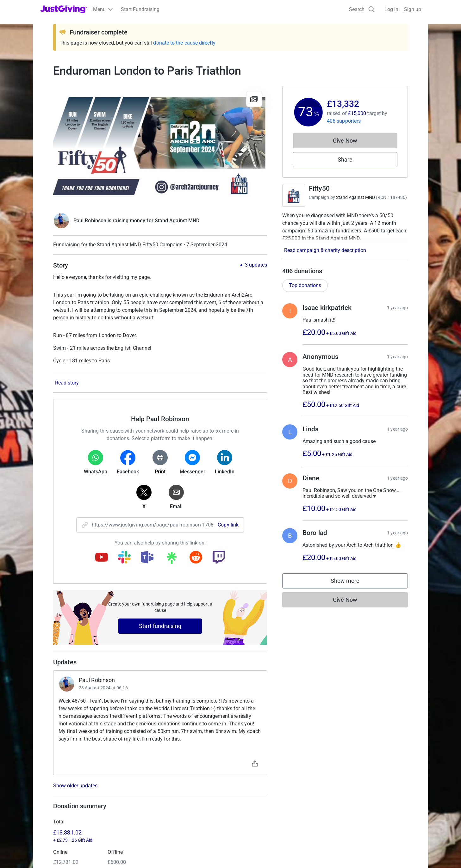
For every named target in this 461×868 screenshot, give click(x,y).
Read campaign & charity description (325, 250)
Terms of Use (55, 853)
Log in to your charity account (171, 786)
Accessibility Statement (174, 853)
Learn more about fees (155, 733)
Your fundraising (59, 798)
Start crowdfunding (62, 786)
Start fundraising (160, 626)
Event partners (250, 786)
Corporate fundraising (259, 775)
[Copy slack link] (124, 558)
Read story (67, 383)
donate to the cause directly (184, 43)
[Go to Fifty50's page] (294, 195)
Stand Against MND (355, 197)
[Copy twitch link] (219, 558)
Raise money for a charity (69, 775)
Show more (352, 582)
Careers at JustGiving (355, 786)
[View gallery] (254, 99)
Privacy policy (91, 853)
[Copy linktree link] (171, 559)
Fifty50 (319, 188)
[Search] (362, 9)
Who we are (345, 775)
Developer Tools (252, 798)
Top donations (305, 285)
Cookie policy (127, 853)
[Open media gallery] (160, 146)
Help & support (57, 809)
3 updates (256, 265)
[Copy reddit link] (196, 558)
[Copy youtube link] (102, 558)
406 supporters (344, 121)
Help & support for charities (168, 798)
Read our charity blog (161, 809)
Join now (148, 775)
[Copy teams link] (147, 558)
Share (345, 160)
